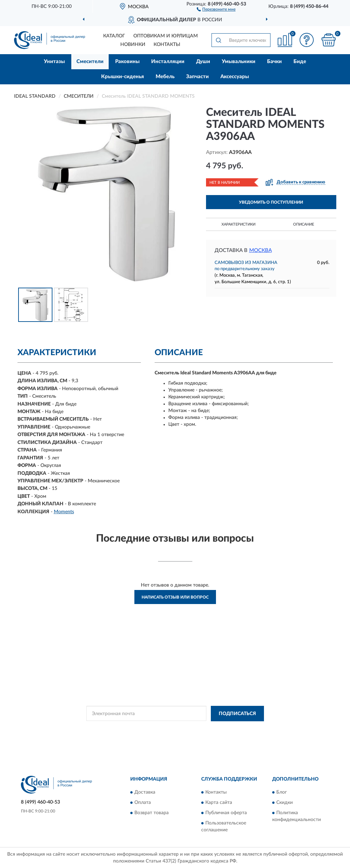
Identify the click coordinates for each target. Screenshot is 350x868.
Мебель (165, 77)
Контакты (167, 45)
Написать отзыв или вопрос (175, 597)
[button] (216, 9)
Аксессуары (235, 77)
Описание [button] (304, 224)
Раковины (127, 62)
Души (203, 62)
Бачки (274, 62)
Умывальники (239, 62)
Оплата (143, 803)
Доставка (145, 792)
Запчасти (197, 77)
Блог (282, 792)
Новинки (133, 45)
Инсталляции (168, 62)
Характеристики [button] (238, 224)
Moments (64, 512)
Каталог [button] (114, 36)
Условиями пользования (226, 729)
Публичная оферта (226, 813)
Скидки (285, 803)
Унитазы (54, 62)
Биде (300, 62)
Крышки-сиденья (123, 77)
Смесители (90, 62)
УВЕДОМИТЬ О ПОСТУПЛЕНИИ (271, 202)
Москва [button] (261, 250)
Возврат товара (152, 813)
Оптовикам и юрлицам (166, 36)
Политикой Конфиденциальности (166, 729)
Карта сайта (219, 803)
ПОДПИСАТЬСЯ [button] (237, 714)
